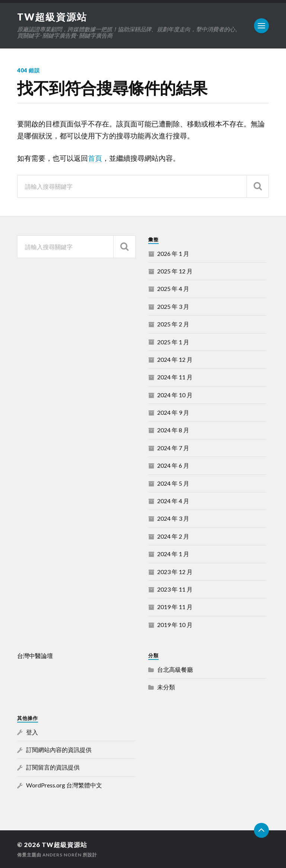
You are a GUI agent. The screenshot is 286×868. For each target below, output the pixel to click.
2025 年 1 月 (173, 342)
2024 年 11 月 (175, 377)
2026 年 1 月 (173, 253)
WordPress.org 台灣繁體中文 (64, 785)
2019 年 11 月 (175, 607)
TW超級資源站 (52, 17)
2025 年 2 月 (173, 324)
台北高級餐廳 (175, 669)
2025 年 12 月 (175, 271)
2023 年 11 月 (175, 589)
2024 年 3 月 (173, 518)
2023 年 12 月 (175, 572)
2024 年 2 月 (173, 536)
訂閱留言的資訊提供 (53, 767)
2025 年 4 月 (173, 289)
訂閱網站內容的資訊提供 (59, 750)
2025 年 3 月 (173, 306)
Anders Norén (62, 854)
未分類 (166, 687)
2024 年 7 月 (173, 448)
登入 (32, 732)
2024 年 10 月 (175, 395)
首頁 (95, 158)
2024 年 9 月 (173, 412)
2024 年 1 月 (173, 554)
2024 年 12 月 (175, 359)
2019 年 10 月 (175, 625)
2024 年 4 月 (173, 501)
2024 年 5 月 (173, 483)
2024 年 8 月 (173, 430)
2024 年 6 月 (173, 465)
